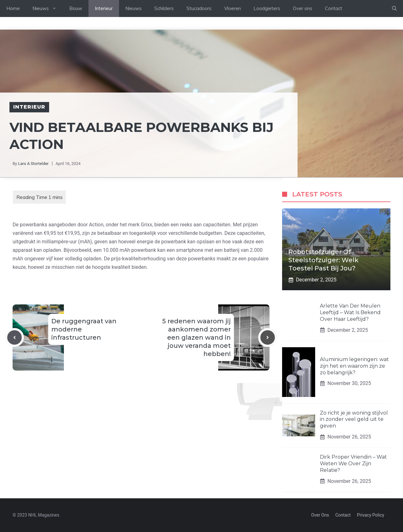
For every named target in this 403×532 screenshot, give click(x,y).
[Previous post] (14, 337)
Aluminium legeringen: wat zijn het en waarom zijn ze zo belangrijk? (354, 366)
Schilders (164, 8)
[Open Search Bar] (394, 8)
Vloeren (233, 8)
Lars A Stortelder (33, 164)
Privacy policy (371, 515)
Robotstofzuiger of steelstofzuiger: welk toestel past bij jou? (324, 260)
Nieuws (48, 8)
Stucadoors (199, 8)
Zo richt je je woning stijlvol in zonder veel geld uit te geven (354, 419)
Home (13, 8)
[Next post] (268, 337)
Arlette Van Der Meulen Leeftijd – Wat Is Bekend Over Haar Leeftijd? (350, 312)
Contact (334, 8)
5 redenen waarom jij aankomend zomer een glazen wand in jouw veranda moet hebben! (196, 337)
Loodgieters (267, 8)
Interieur (104, 8)
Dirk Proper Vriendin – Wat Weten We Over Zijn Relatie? (353, 464)
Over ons (303, 8)
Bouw (76, 8)
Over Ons (320, 515)
